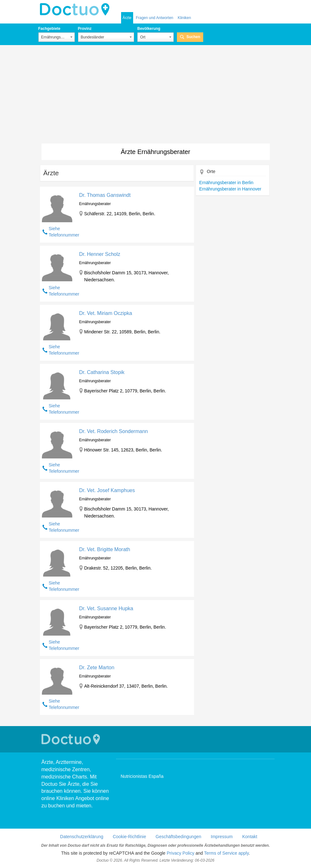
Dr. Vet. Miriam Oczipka (105, 313)
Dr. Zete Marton (97, 668)
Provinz (85, 29)
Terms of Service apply (227, 853)
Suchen (193, 37)
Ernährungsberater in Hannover (230, 189)
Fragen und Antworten (154, 18)
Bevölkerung (149, 29)
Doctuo (76, 10)
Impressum (222, 837)
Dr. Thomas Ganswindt (105, 195)
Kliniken (184, 18)
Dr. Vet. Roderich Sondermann (113, 431)
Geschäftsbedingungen (178, 837)
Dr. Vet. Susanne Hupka (106, 608)
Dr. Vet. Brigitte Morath (104, 549)
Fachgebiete (49, 29)
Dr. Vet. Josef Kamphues (107, 490)
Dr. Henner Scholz (100, 254)
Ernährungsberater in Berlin (226, 183)
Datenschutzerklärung (82, 837)
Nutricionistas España (142, 776)
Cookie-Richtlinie (130, 837)
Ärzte (127, 18)
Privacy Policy (181, 853)
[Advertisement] (155, 96)
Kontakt (250, 837)
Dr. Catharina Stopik (102, 372)
